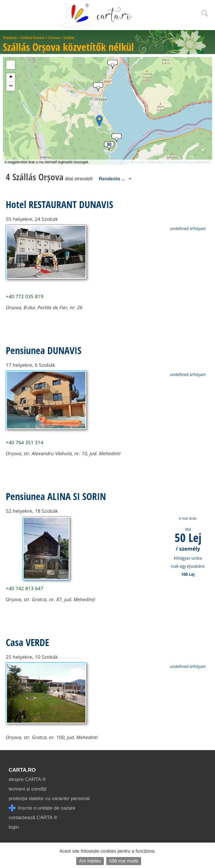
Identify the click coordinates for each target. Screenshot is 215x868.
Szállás (69, 38)
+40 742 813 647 (25, 588)
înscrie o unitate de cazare (42, 808)
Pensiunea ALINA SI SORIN (56, 496)
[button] (99, 121)
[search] (205, 16)
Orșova (54, 38)
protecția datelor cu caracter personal (49, 798)
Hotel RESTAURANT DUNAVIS (59, 204)
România (10, 38)
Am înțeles (90, 861)
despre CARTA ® (27, 779)
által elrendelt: (79, 179)
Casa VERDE (27, 642)
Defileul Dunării (32, 38)
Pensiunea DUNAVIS (44, 350)
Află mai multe (124, 861)
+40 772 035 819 (25, 296)
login (14, 827)
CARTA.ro (22, 770)
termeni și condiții (28, 789)
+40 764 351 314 (25, 442)
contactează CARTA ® (33, 818)
